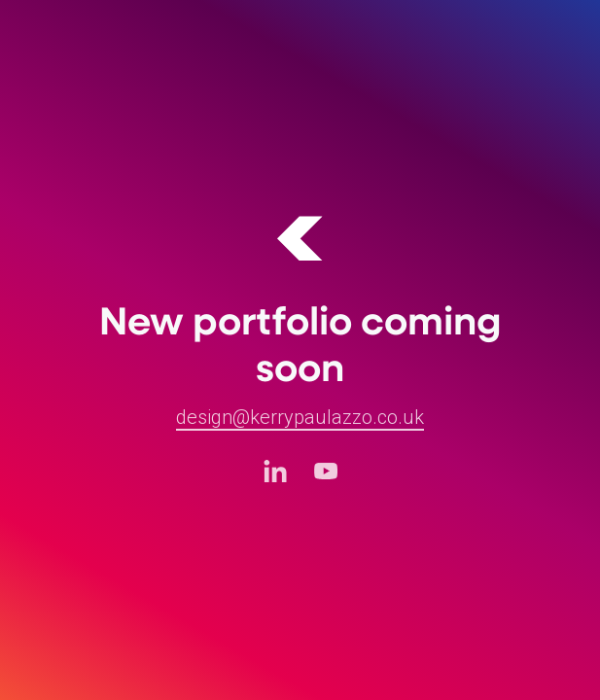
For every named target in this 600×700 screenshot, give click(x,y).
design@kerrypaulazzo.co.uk (300, 417)
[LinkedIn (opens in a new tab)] (275, 471)
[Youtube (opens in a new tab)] (326, 471)
